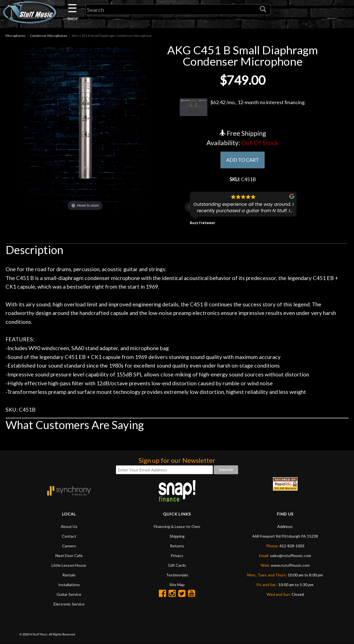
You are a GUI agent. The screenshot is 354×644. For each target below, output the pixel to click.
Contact (69, 536)
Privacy (177, 556)
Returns (177, 546)
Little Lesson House (69, 565)
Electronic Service (69, 604)
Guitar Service (69, 594)
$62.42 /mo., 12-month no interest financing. (243, 107)
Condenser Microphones (49, 36)
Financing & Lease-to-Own (177, 526)
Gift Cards (177, 565)
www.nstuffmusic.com (290, 565)
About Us (69, 526)
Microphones (16, 36)
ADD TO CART (243, 160)
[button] (189, 207)
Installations (69, 585)
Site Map (177, 585)
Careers (69, 546)
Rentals (69, 575)
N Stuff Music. (39, 634)
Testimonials (177, 575)
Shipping (177, 536)
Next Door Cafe (69, 556)
